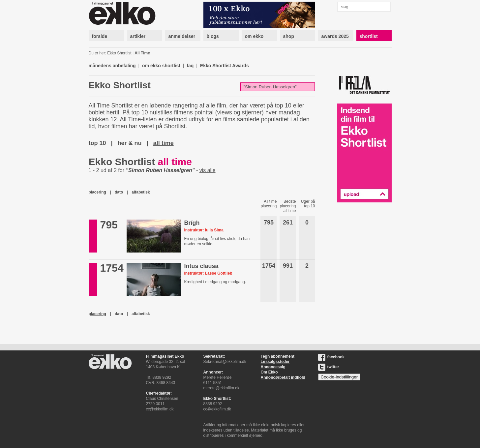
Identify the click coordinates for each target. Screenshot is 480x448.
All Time (142, 53)
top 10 (97, 143)
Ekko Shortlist (119, 53)
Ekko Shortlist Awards (225, 66)
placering (97, 192)
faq (190, 66)
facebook (331, 357)
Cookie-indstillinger (339, 377)
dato (119, 192)
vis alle (208, 170)
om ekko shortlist (161, 66)
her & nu (130, 143)
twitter (329, 367)
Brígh (192, 223)
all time (164, 143)
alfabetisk (141, 192)
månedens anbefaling (112, 66)
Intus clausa (201, 266)
